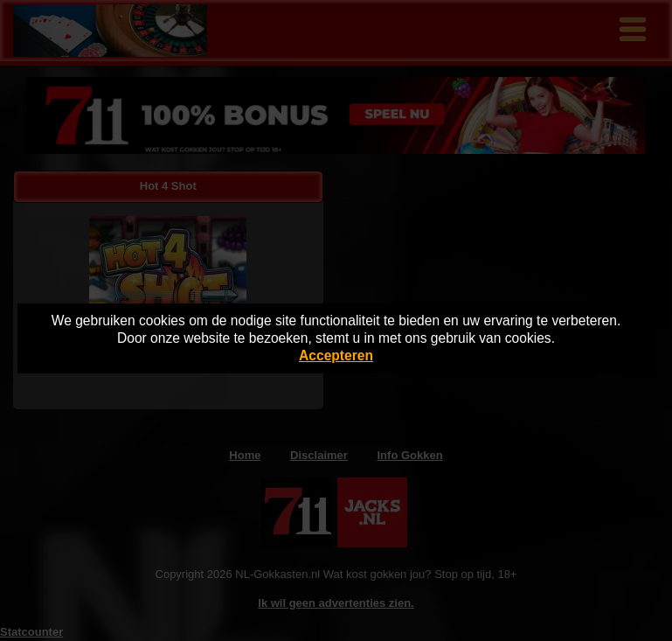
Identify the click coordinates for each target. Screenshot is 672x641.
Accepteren (336, 355)
